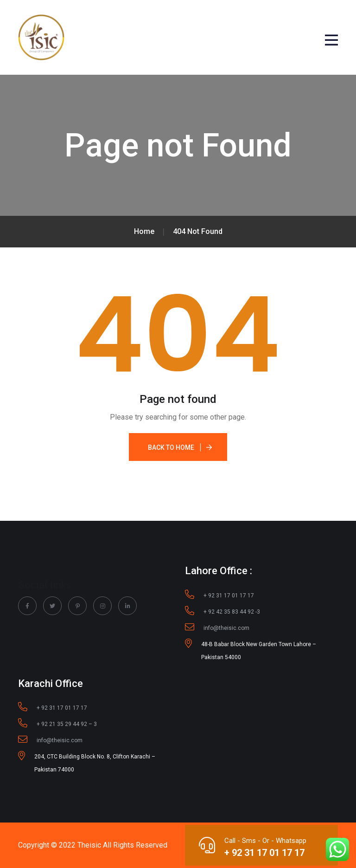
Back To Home (171, 447)
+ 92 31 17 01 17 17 (264, 853)
